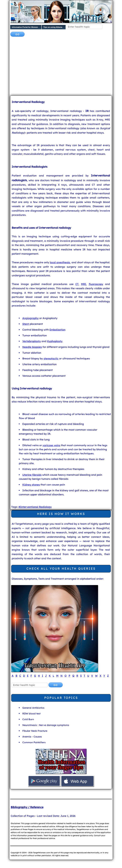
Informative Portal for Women (25, 27)
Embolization (57, 330)
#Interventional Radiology (35, 507)
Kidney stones (31, 485)
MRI (84, 284)
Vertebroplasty (32, 341)
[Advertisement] (66, 66)
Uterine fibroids (32, 475)
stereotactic (51, 358)
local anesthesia (60, 262)
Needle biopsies (32, 347)
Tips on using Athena (53, 27)
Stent (26, 324)
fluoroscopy (96, 284)
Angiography (30, 318)
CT (77, 284)
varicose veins (51, 445)
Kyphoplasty (55, 341)
